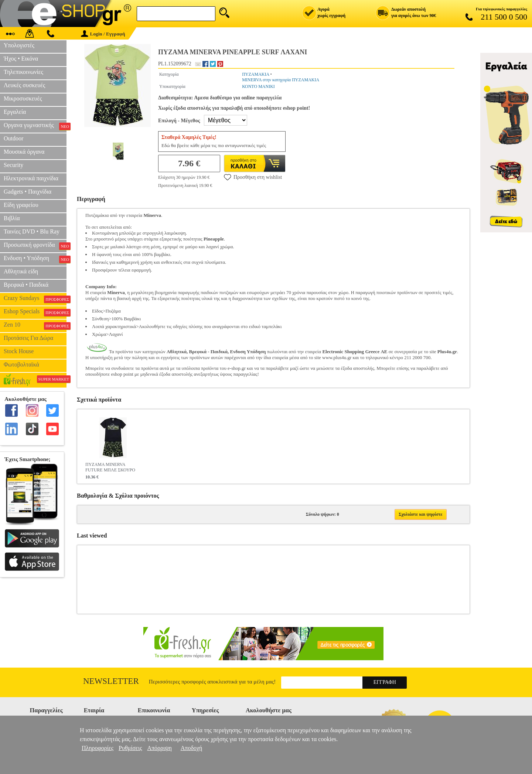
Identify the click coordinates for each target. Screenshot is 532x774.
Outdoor (13, 138)
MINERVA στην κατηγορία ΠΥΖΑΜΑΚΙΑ (281, 80)
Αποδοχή (192, 748)
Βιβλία (12, 218)
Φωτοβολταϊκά (21, 364)
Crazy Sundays (35, 299)
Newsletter (111, 681)
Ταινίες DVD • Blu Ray (32, 231)
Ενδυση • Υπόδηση (35, 259)
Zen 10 (35, 325)
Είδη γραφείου (21, 205)
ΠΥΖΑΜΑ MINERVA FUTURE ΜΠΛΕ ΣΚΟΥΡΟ (110, 467)
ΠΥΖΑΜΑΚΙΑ (255, 74)
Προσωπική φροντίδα (35, 246)
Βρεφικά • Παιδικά (26, 285)
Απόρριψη (159, 748)
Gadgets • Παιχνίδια (28, 192)
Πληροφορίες (98, 748)
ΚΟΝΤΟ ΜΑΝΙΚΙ (258, 86)
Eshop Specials (35, 312)
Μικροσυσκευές (23, 98)
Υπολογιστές (19, 45)
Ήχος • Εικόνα (21, 59)
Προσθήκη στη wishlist (253, 177)
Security (13, 165)
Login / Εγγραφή (103, 34)
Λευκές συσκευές (24, 85)
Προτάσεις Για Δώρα (28, 338)
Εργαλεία (15, 112)
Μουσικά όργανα (24, 152)
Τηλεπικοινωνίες (23, 72)
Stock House (19, 351)
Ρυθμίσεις (130, 748)
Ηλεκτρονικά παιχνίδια (31, 178)
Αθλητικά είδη (21, 271)
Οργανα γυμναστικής (35, 126)
